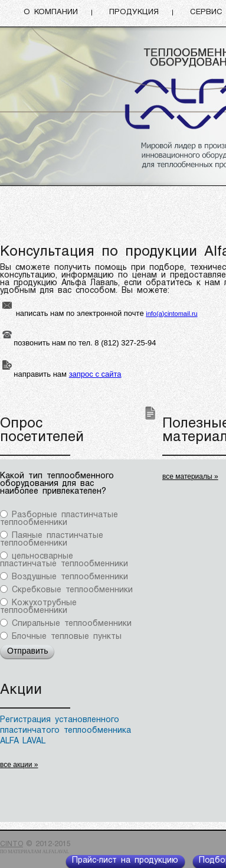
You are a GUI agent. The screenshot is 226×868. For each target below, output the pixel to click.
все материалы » (190, 477)
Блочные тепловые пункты (67, 637)
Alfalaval (56, 852)
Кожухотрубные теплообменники (38, 607)
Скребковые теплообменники (72, 590)
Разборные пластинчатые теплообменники (59, 519)
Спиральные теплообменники (72, 624)
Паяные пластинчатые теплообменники (52, 540)
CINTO (12, 844)
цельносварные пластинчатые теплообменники (64, 560)
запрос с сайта (95, 374)
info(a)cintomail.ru (171, 314)
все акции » (19, 765)
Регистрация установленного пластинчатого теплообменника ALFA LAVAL (65, 731)
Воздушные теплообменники (70, 577)
